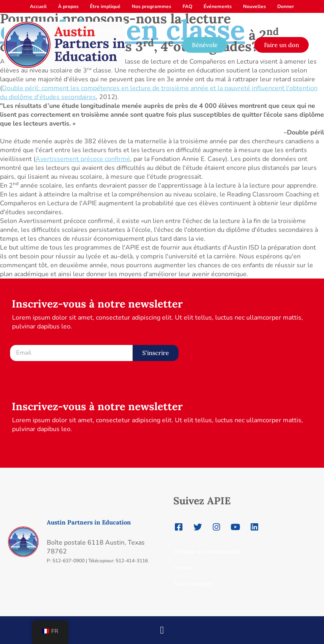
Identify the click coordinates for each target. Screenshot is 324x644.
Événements (218, 6)
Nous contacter (193, 584)
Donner (286, 6)
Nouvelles (254, 6)
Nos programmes (152, 6)
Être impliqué (105, 6)
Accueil (38, 6)
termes (183, 568)
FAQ (187, 6)
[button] (162, 628)
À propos (68, 6)
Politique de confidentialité (208, 552)
